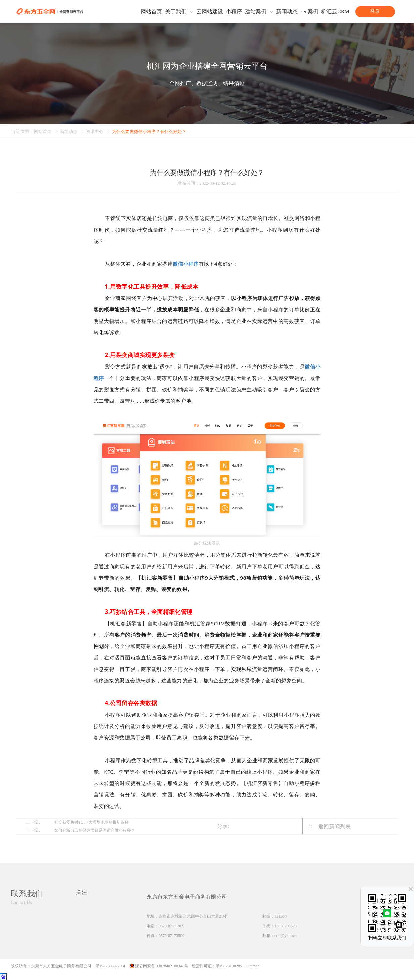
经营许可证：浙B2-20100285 (217, 966)
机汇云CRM (335, 12)
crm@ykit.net (286, 936)
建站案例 (256, 12)
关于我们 (176, 12)
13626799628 (286, 926)
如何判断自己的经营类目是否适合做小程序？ (95, 830)
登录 (375, 12)
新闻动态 (287, 12)
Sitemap (253, 966)
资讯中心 (98, 131)
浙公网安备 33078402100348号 (162, 966)
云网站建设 (210, 12)
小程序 (234, 12)
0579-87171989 (171, 926)
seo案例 (309, 12)
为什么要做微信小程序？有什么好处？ (156, 131)
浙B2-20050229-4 (110, 966)
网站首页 (151, 12)
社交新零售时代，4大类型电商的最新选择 (92, 822)
